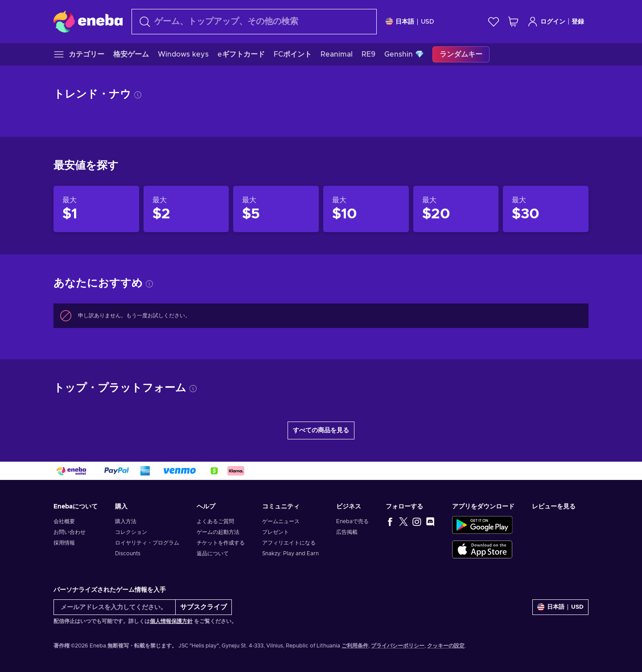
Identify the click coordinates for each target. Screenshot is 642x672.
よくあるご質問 (215, 521)
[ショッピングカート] (513, 22)
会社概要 (64, 521)
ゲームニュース (281, 521)
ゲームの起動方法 (218, 532)
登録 (578, 22)
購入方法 (126, 521)
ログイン (546, 22)
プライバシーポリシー (398, 646)
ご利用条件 (355, 646)
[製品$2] (186, 209)
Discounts (128, 553)
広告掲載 (347, 532)
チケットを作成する (221, 543)
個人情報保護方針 (171, 621)
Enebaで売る (352, 521)
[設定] (410, 22)
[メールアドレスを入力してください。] (115, 607)
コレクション (131, 532)
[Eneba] (88, 21)
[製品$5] (276, 209)
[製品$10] (366, 209)
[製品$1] (96, 209)
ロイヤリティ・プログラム (147, 543)
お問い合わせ (70, 532)
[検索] (254, 22)
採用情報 (64, 543)
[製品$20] (456, 209)
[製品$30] (546, 209)
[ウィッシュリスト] (494, 22)
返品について (213, 553)
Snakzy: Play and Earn (290, 553)
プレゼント (276, 532)
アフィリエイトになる (289, 543)
